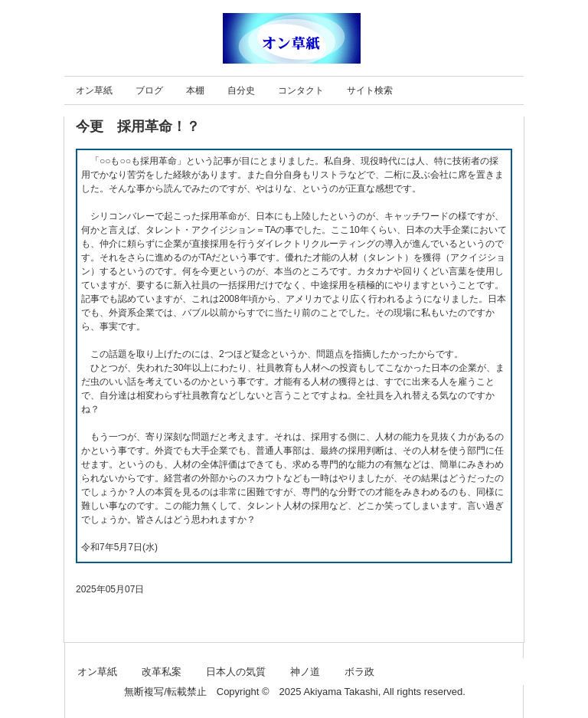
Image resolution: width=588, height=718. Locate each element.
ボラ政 (359, 672)
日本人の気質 (236, 672)
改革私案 (162, 672)
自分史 (241, 90)
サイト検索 (370, 90)
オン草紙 (94, 90)
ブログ (149, 90)
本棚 (195, 90)
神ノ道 (305, 672)
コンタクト (301, 90)
